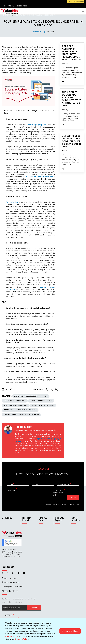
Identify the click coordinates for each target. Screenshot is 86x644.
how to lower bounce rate (43, 405)
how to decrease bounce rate (16, 405)
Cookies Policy (22, 639)
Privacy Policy (12, 636)
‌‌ (8, 6)
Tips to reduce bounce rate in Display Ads (20, 410)
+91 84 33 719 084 (11, 582)
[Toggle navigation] (83, 11)
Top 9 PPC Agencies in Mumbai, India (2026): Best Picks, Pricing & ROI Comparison (71, 53)
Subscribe (34, 608)
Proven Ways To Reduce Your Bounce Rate (31, 396)
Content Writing (38, 32)
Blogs (12, 15)
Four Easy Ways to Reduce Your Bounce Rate (21, 415)
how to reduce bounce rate (41, 401)
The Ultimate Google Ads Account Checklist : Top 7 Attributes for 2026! (72, 99)
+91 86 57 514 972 (11, 578)
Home (6, 15)
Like (11, 389)
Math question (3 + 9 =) (60, 494)
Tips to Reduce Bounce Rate (15, 401)
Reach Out (43, 469)
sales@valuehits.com (13, 587)
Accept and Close (70, 631)
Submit (73, 497)
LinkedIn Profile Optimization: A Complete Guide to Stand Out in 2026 (71, 141)
